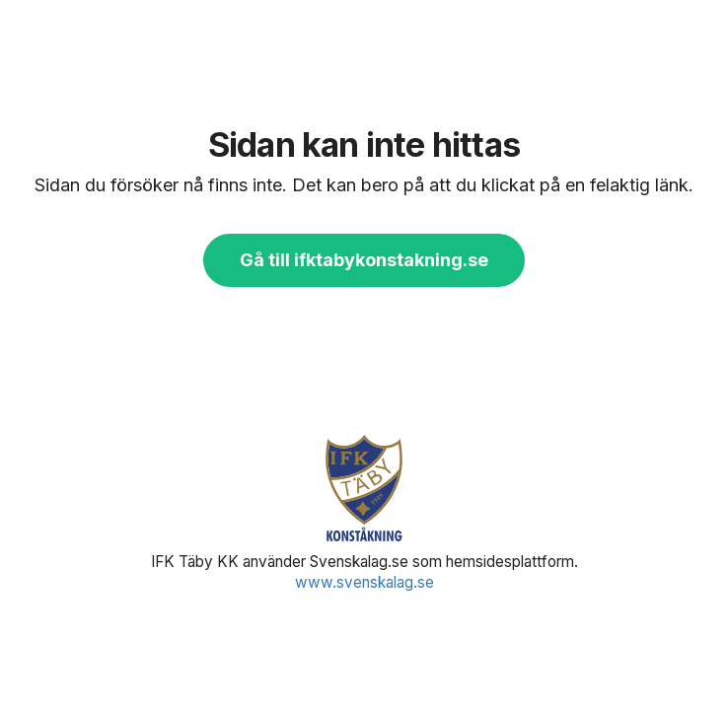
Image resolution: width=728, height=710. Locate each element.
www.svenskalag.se (364, 582)
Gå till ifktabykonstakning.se (364, 260)
